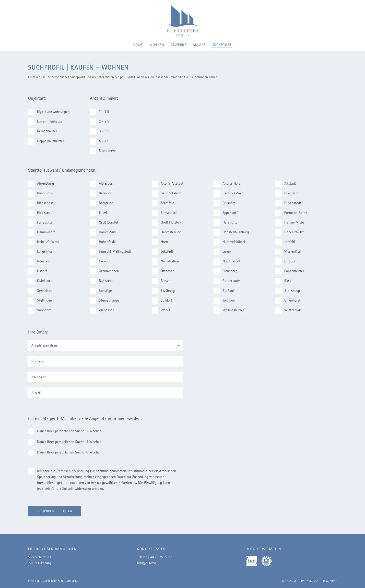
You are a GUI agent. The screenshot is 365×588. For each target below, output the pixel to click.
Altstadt (288, 184)
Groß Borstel (106, 223)
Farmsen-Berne (293, 213)
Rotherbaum (229, 281)
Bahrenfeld (43, 193)
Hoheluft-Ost (292, 232)
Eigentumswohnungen (51, 112)
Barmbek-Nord (169, 193)
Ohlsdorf (288, 262)
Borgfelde (104, 203)
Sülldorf (164, 301)
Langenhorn (43, 252)
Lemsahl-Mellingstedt (113, 252)
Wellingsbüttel (231, 310)
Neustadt (42, 262)
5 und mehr (105, 151)
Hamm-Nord (44, 232)
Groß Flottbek (169, 223)
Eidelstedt (42, 213)
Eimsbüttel (166, 213)
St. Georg (165, 291)
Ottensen (165, 271)
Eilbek (101, 213)
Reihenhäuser (45, 131)
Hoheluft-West (46, 242)
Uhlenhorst (290, 301)
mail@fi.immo (147, 563)
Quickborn (42, 281)
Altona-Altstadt (170, 184)
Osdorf (40, 271)
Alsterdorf (104, 184)
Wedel (163, 310)
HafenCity (228, 223)
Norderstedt (229, 262)
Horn (162, 242)
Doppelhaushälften (49, 141)
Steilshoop (290, 291)
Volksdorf (42, 310)
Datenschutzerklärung (73, 471)
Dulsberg (227, 203)
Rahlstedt (104, 281)
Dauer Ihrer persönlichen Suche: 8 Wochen (67, 453)
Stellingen (42, 301)
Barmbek (103, 193)
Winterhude (291, 310)
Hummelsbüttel (231, 242)
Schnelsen (42, 291)
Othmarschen (107, 271)
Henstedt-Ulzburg (233, 232)
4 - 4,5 (102, 141)
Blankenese (43, 203)
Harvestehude (169, 232)
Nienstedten (167, 262)
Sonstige (103, 291)
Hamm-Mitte (292, 223)
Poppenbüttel (292, 271)
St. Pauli (226, 291)
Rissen (163, 281)
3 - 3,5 (102, 131)
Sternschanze (107, 301)
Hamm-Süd (105, 232)
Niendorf (103, 262)
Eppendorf (228, 213)
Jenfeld (287, 242)
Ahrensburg (43, 184)
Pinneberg (228, 271)
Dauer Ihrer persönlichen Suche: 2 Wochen (67, 431)
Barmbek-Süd (230, 193)
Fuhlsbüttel (43, 223)
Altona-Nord (229, 184)
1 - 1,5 (102, 112)
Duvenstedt (290, 203)
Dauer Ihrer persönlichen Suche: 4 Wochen (67, 442)
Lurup (224, 252)
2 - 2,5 (102, 122)
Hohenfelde (105, 242)
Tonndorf (227, 301)
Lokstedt (165, 252)
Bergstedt (289, 193)
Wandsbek (104, 310)
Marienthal (290, 252)
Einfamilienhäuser (48, 122)
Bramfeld (165, 203)
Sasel (286, 281)
